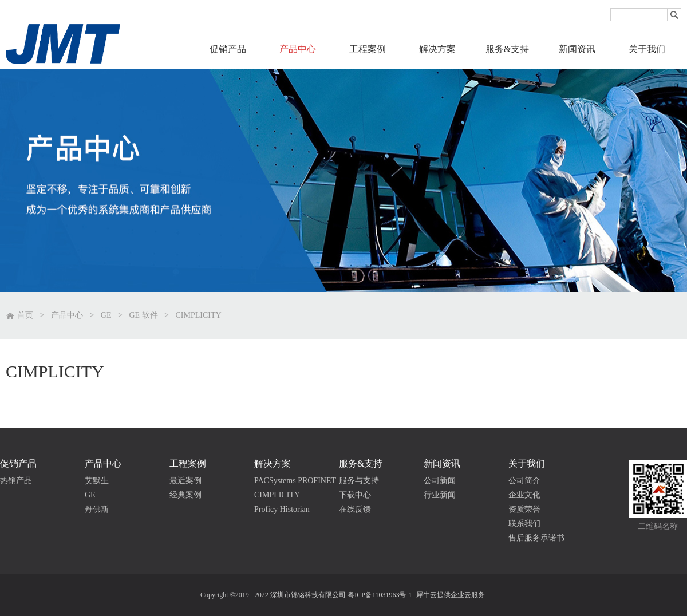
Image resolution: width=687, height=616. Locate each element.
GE (106, 315)
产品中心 (67, 315)
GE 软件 (143, 315)
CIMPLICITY (198, 315)
